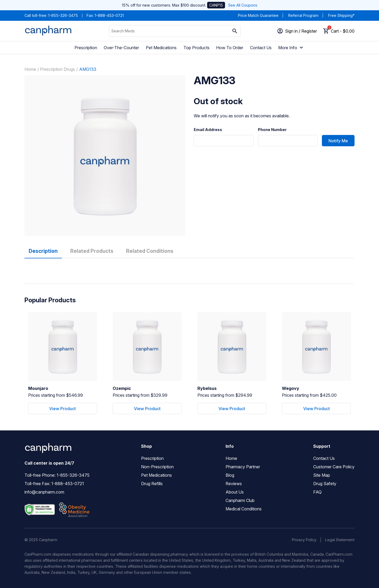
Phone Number (272, 130)
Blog (230, 475)
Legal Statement (340, 540)
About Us (235, 492)
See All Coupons (243, 5)
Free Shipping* (341, 15)
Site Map (322, 475)
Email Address (208, 130)
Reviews (234, 484)
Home (30, 69)
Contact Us (261, 48)
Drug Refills (152, 484)
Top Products (196, 48)
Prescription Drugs (58, 69)
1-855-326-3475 (63, 15)
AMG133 (88, 69)
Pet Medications (161, 48)
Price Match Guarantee (258, 15)
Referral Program (303, 15)
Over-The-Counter (121, 48)
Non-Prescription (157, 467)
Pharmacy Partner (243, 467)
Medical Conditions (244, 509)
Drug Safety (325, 484)
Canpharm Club (240, 500)
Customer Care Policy (334, 467)
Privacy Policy (304, 540)
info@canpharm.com (44, 492)
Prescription (86, 48)
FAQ (317, 492)
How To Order (230, 48)
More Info (291, 48)
